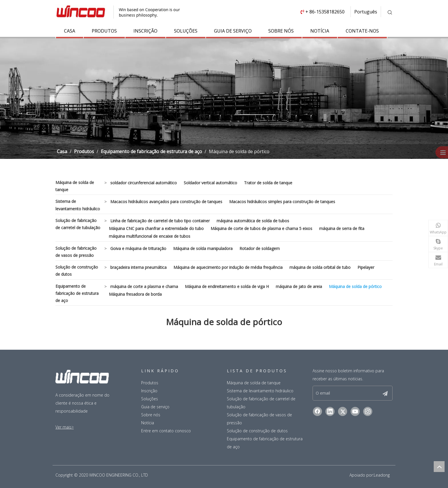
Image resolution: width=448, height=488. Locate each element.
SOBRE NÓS (281, 31)
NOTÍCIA (320, 31)
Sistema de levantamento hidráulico (78, 205)
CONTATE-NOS (362, 31)
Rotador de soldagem (260, 248)
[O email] (349, 394)
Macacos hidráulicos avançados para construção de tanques (166, 202)
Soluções (150, 399)
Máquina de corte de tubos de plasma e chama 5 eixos (261, 228)
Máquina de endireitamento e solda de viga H (227, 286)
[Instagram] (368, 413)
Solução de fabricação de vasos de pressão (76, 252)
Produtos (150, 383)
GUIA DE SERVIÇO (233, 31)
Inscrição (149, 391)
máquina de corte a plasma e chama (144, 286)
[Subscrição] (390, 393)
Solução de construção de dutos (77, 271)
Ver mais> (65, 427)
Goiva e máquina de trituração (138, 248)
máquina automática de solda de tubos (253, 221)
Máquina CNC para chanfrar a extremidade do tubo (156, 228)
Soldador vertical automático (210, 183)
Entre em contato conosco (166, 431)
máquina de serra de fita (342, 228)
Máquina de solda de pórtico (355, 286)
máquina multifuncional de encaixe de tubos (150, 236)
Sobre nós (151, 415)
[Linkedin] (330, 413)
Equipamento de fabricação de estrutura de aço (77, 293)
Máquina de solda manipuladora (203, 248)
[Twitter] (343, 413)
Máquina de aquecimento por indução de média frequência (228, 267)
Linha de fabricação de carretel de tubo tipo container (160, 221)
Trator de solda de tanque (268, 183)
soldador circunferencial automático (144, 183)
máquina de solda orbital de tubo (320, 267)
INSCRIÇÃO (145, 31)
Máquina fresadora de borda (135, 294)
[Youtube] (355, 413)
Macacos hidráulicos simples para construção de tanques (282, 202)
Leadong (382, 475)
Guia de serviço (155, 407)
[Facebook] (317, 413)
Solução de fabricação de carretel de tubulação (78, 224)
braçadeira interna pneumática (138, 267)
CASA (70, 31)
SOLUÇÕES (186, 31)
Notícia (148, 423)
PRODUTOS (104, 31)
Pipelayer (366, 267)
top (439, 467)
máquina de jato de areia (299, 286)
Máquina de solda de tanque (75, 186)
